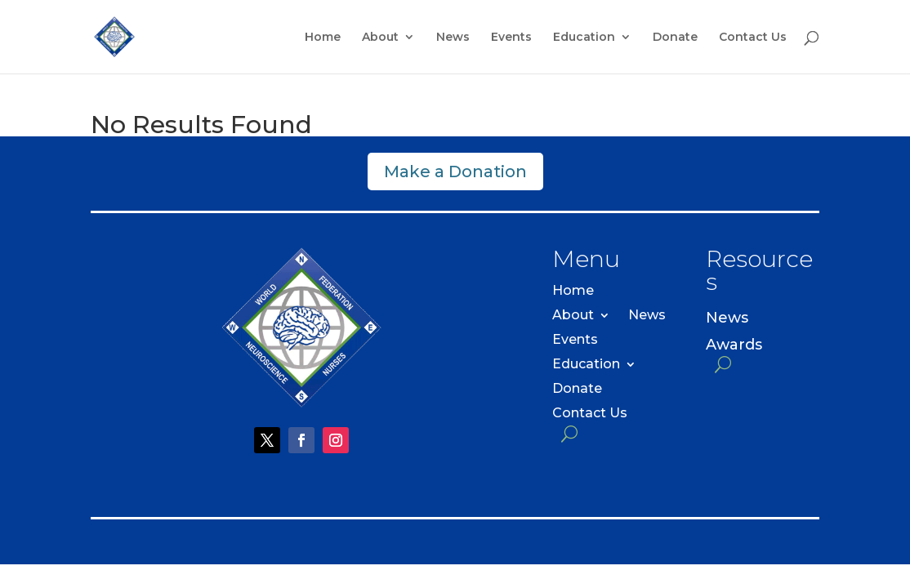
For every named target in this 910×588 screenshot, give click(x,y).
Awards (734, 345)
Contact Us (753, 38)
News (453, 38)
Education (584, 38)
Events (511, 38)
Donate (675, 38)
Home (323, 38)
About (380, 38)
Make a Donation (455, 171)
